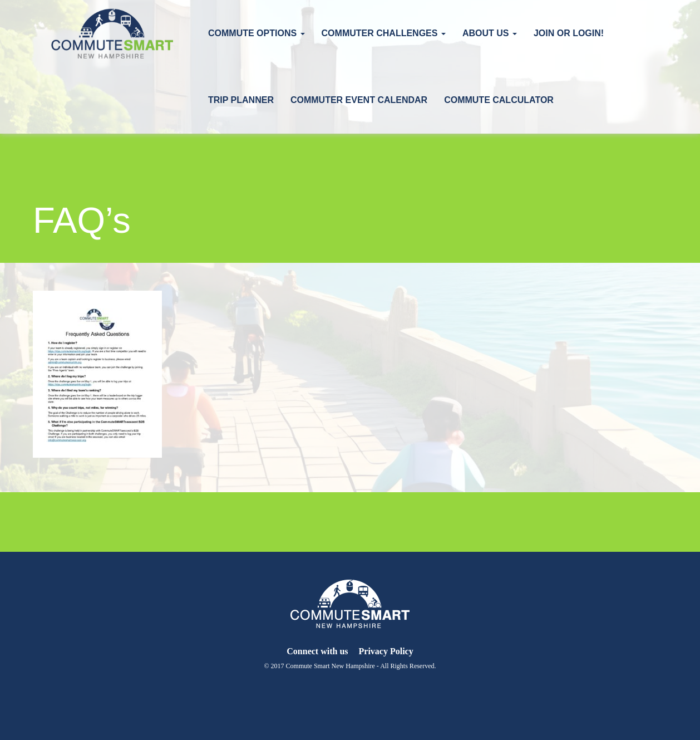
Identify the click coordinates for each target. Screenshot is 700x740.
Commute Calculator (499, 100)
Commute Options (257, 33)
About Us (490, 33)
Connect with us (317, 651)
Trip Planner (241, 100)
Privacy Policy (386, 651)
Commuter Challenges (384, 33)
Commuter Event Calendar (359, 100)
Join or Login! (569, 33)
